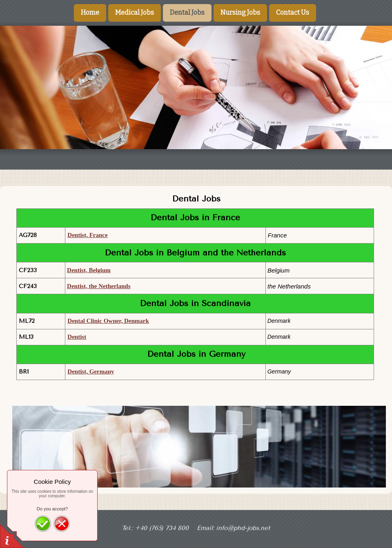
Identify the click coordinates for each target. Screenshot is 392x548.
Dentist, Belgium (89, 270)
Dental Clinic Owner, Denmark (108, 321)
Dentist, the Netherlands (99, 286)
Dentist (77, 337)
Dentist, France (87, 235)
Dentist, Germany (91, 371)
